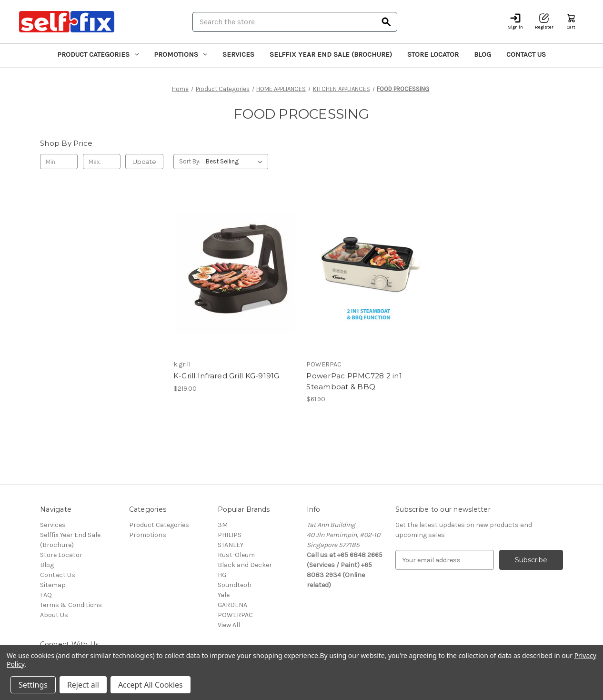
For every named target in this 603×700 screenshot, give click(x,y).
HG (222, 575)
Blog (482, 54)
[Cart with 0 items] (571, 22)
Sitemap (53, 585)
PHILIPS (230, 535)
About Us (54, 615)
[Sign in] (515, 22)
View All (229, 625)
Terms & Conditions (71, 605)
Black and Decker (245, 565)
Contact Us (526, 54)
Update (144, 162)
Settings (33, 685)
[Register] (544, 22)
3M (223, 525)
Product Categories (98, 54)
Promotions (181, 54)
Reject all (83, 685)
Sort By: (190, 161)
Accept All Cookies (151, 685)
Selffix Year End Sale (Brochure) (331, 54)
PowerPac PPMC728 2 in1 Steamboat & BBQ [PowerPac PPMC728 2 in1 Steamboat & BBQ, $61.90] (354, 381)
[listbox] (236, 162)
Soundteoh (235, 585)
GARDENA (232, 605)
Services (238, 54)
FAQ (46, 595)
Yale (224, 595)
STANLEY (231, 545)
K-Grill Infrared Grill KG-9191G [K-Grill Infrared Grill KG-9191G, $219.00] (226, 376)
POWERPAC (235, 615)
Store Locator (433, 54)
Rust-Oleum (236, 555)
